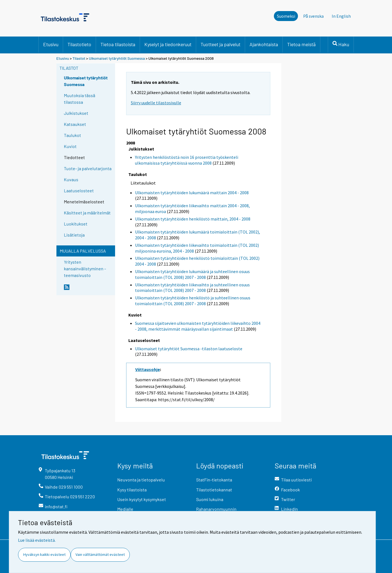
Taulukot (72, 135)
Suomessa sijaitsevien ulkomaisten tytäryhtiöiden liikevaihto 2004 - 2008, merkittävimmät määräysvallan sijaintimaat (198, 326)
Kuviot (70, 146)
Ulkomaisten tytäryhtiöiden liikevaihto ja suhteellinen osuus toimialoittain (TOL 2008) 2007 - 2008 (192, 288)
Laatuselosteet (79, 190)
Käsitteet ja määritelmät (87, 213)
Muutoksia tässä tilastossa (80, 99)
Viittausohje (148, 369)
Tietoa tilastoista (118, 44)
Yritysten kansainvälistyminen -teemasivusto (85, 269)
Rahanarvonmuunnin (216, 509)
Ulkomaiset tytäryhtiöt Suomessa (117, 58)
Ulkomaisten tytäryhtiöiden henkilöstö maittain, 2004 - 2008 (193, 219)
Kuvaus (71, 179)
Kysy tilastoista (132, 490)
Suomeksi (286, 16)
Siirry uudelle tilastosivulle (156, 103)
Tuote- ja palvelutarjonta (88, 168)
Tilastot (79, 58)
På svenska (313, 16)
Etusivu (51, 44)
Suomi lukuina (210, 499)
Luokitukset (76, 224)
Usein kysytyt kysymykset (142, 499)
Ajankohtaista (264, 44)
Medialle (125, 509)
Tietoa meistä (301, 44)
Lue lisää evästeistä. (37, 540)
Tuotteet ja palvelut (220, 44)
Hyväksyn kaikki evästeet (44, 554)
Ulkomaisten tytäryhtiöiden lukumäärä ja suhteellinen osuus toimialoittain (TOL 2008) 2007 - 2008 (192, 274)
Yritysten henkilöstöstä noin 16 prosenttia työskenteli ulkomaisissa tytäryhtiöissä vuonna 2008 (187, 160)
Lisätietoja (74, 235)
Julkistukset (76, 113)
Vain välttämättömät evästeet (100, 554)
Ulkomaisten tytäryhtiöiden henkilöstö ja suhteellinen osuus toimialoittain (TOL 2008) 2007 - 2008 (193, 301)
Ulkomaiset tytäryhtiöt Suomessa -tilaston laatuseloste (189, 349)
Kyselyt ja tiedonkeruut (168, 44)
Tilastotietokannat (214, 490)
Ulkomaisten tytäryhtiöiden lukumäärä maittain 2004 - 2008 (192, 193)
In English (341, 16)
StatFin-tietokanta (214, 480)
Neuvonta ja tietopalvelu (141, 480)
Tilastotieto (79, 44)
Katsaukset (75, 124)
